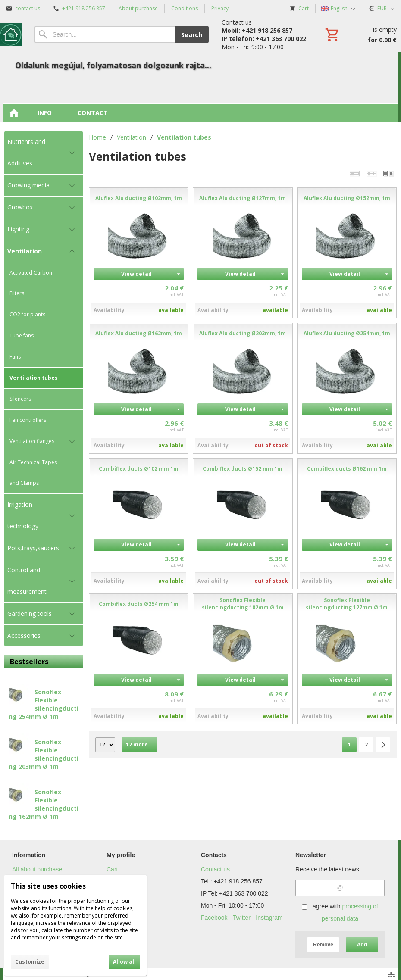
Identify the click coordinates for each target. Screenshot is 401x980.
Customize (30, 962)
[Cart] (360, 34)
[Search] (105, 34)
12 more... (139, 744)
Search (192, 35)
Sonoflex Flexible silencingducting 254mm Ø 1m (44, 704)
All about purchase (37, 869)
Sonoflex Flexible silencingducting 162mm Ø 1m (44, 804)
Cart (112, 869)
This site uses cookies (48, 886)
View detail (136, 274)
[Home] (11, 34)
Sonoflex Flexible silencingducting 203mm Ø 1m (44, 754)
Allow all (124, 962)
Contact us (215, 869)
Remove (323, 945)
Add (362, 945)
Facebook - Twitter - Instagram (242, 918)
